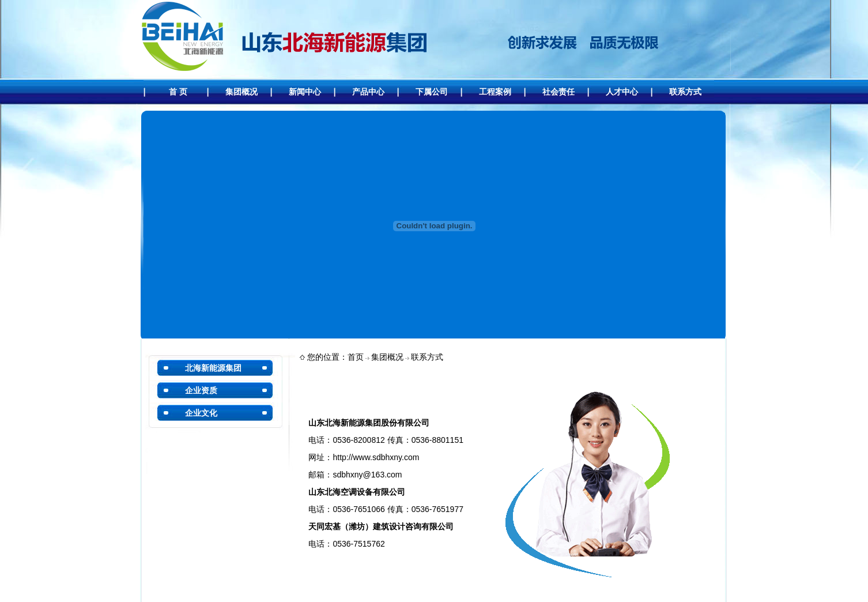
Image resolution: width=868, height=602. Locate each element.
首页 (356, 357)
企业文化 (201, 413)
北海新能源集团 (213, 368)
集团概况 (387, 357)
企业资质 (201, 390)
